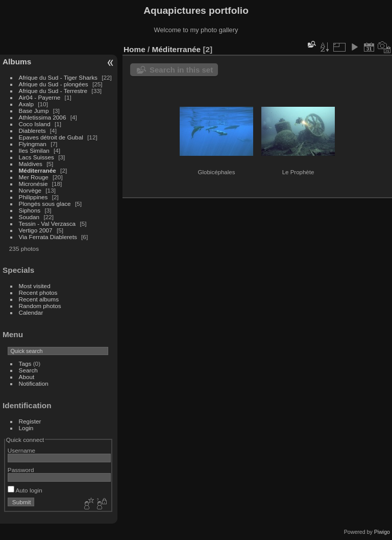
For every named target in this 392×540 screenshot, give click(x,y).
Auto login (25, 490)
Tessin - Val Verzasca (47, 224)
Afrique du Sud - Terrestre (53, 91)
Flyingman (33, 144)
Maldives (31, 164)
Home (134, 49)
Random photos (40, 306)
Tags (25, 363)
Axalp (26, 104)
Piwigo (382, 532)
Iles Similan (34, 150)
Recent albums (39, 299)
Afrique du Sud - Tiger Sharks (58, 77)
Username (21, 450)
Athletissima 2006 (43, 117)
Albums (17, 62)
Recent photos (38, 292)
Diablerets (32, 131)
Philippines (33, 197)
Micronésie (33, 184)
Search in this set (181, 70)
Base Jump (34, 111)
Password (21, 470)
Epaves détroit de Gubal (51, 137)
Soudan (29, 217)
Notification (34, 383)
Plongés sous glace (45, 204)
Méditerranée (38, 170)
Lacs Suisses (36, 157)
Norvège (30, 190)
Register (30, 421)
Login (26, 428)
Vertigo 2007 (36, 230)
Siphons (30, 210)
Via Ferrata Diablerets (48, 237)
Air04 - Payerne (40, 97)
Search (28, 370)
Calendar (31, 312)
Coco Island (35, 124)
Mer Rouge (34, 177)
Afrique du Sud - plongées (54, 84)
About (27, 377)
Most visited (35, 286)
